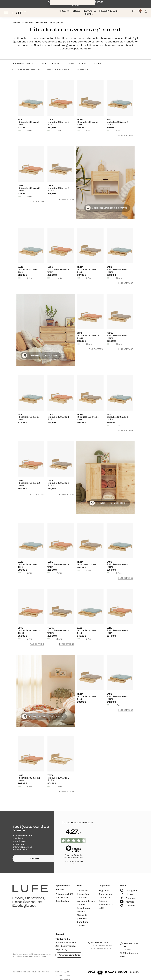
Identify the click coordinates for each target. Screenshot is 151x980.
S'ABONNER (34, 859)
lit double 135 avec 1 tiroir (31, 122)
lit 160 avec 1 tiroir (90, 563)
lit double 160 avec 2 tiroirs (120, 564)
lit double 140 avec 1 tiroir (31, 270)
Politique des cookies (64, 976)
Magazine (104, 891)
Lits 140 (56, 64)
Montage (88, 14)
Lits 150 (70, 64)
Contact (81, 905)
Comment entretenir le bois (86, 899)
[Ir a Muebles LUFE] (19, 13)
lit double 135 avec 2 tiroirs (120, 122)
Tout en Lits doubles (23, 64)
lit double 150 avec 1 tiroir (31, 417)
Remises (76, 11)
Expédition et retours (84, 910)
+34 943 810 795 (98, 943)
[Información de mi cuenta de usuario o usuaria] (146, 12)
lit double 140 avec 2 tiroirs (120, 270)
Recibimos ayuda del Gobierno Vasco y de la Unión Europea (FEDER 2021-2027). (32, 955)
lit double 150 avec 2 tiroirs (120, 417)
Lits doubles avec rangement (27, 70)
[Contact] (134, 11)
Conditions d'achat (83, 924)
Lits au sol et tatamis (58, 70)
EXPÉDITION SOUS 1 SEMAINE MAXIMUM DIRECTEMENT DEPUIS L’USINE (75, 4)
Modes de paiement (82, 917)
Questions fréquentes (83, 892)
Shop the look (106, 894)
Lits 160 (83, 64)
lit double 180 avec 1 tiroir (90, 630)
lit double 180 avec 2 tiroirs (120, 696)
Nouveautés (90, 11)
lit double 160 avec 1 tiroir (31, 564)
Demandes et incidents (69, 955)
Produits (64, 11)
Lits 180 (97, 64)
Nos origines (62, 898)
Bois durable (62, 901)
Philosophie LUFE (109, 11)
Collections (104, 898)
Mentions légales (62, 972)
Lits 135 (43, 64)
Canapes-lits (81, 70)
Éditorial (103, 901)
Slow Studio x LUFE (106, 906)
